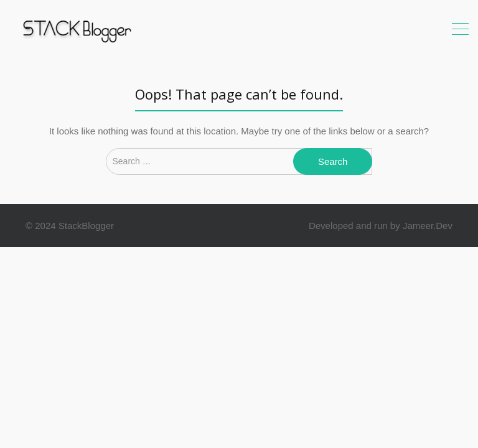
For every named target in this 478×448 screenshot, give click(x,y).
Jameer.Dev (428, 226)
